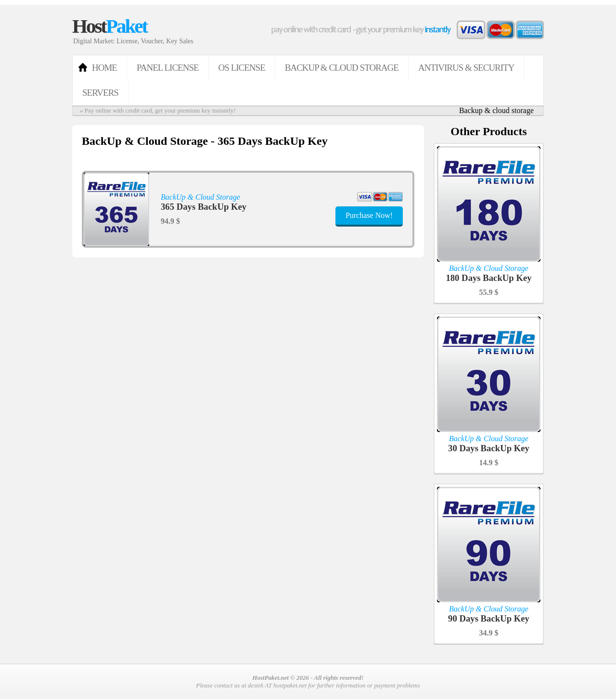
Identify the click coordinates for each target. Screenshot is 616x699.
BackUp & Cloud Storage (342, 68)
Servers (100, 93)
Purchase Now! (369, 215)
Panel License (168, 68)
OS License (242, 68)
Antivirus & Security (466, 68)
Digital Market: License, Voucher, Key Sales (133, 41)
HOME (104, 68)
